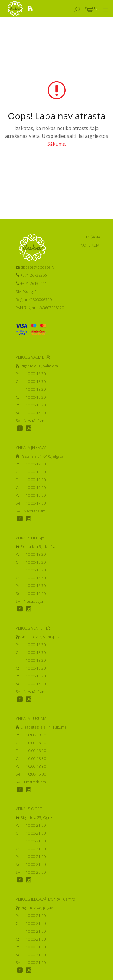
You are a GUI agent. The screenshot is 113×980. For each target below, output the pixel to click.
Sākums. (57, 144)
